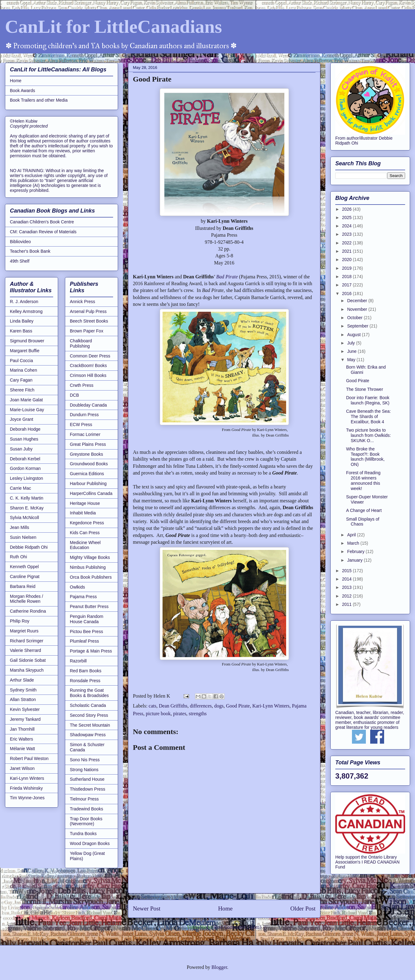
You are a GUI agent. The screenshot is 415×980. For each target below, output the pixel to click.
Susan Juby (21, 449)
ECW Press (81, 425)
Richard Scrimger (27, 641)
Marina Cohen (23, 370)
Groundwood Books (89, 464)
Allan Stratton (23, 699)
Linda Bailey (22, 321)
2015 (347, 571)
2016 (347, 294)
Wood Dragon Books (90, 843)
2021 (347, 251)
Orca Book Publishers (91, 577)
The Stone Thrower (365, 389)
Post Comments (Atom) (238, 927)
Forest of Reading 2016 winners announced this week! (363, 480)
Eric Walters (21, 739)
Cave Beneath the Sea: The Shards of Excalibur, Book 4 (368, 416)
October (355, 318)
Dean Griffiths (173, 706)
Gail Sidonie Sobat (28, 660)
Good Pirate (238, 706)
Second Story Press (89, 715)
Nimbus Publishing (88, 567)
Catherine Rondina (28, 611)
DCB (74, 395)
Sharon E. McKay (27, 508)
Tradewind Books (87, 809)
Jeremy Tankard (25, 719)
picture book (158, 714)
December (358, 301)
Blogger (219, 967)
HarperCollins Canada (91, 493)
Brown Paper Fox (87, 331)
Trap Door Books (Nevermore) (86, 821)
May (352, 360)
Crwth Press (82, 385)
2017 (347, 285)
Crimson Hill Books (88, 375)
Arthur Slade (22, 680)
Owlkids (77, 587)
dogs (219, 706)
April (352, 535)
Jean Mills (19, 527)
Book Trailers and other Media (39, 100)
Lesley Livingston (26, 478)
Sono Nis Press (85, 760)
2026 (347, 209)
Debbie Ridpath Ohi (29, 547)
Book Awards (22, 91)
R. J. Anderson (24, 302)
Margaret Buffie (25, 351)
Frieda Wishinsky (26, 788)
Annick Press (83, 302)
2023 (347, 234)
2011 (347, 604)
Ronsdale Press (85, 681)
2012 (347, 596)
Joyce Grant (21, 419)
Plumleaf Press (84, 641)
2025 (347, 218)
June (352, 351)
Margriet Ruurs (24, 631)
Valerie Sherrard (25, 650)
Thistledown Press (87, 789)
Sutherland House (87, 779)
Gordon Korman (25, 468)
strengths (198, 714)
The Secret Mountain (90, 725)
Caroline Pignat (25, 577)
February (356, 551)
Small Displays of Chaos (363, 522)
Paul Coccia (21, 361)
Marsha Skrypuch (27, 670)
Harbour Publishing (88, 484)
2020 (347, 260)
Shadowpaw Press (88, 735)
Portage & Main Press (91, 651)
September (358, 326)
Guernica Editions (87, 474)
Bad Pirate (227, 277)
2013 (347, 587)
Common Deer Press (90, 356)
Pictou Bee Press (86, 632)
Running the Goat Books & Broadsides (89, 693)
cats (152, 706)
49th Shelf (20, 261)
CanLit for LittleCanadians (113, 27)
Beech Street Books (89, 321)
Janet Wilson (22, 768)
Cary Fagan (21, 380)
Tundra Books (83, 834)
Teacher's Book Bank (30, 251)
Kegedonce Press (87, 523)
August (354, 335)
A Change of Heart (364, 510)
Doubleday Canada (88, 405)
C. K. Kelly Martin (27, 498)
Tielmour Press (84, 799)
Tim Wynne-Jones (27, 798)
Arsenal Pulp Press (88, 311)
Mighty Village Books (90, 557)
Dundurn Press (84, 415)
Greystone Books (86, 454)
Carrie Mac (20, 488)
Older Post (303, 908)
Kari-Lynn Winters (271, 706)
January (355, 560)
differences (201, 706)
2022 (347, 243)
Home (225, 908)
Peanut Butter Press (89, 606)
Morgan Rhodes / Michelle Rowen (26, 599)
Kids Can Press (85, 533)
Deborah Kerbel (25, 459)
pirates (180, 714)
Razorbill (78, 661)
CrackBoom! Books (88, 365)
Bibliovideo (20, 242)
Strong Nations (84, 770)
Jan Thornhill (22, 729)
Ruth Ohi (18, 557)
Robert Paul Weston (29, 758)
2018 (347, 277)
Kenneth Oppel (24, 567)
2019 (347, 268)
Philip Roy (20, 621)
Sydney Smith (23, 690)
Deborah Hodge (25, 429)
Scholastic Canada (88, 705)
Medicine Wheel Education (85, 545)
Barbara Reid (23, 586)
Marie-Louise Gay (27, 410)
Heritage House (85, 503)
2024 (347, 226)
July (351, 343)
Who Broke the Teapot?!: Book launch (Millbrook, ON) (365, 457)
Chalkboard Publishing (81, 343)
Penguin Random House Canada (87, 619)
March (354, 543)
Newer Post (147, 908)
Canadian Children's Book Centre (42, 222)
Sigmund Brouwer (27, 341)
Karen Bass (21, 331)
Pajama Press (83, 597)
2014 (347, 579)
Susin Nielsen (23, 537)
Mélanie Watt (22, 749)
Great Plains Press (88, 444)
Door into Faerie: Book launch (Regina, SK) (368, 400)
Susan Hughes (24, 439)
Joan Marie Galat (26, 400)
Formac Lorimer (85, 434)
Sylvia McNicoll (24, 517)
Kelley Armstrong (26, 311)
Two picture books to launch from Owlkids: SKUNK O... (368, 435)
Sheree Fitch (22, 390)
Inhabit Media (83, 513)
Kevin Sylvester (25, 709)
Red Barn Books (86, 671)
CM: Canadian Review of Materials (43, 232)
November (358, 309)
